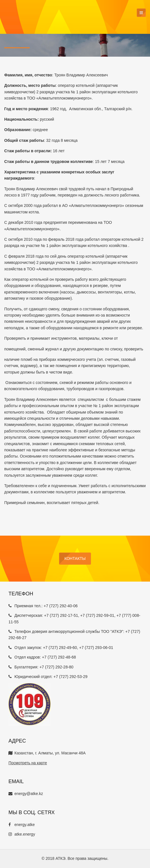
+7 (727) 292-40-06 (60, 606)
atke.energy (22, 834)
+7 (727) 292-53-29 (70, 677)
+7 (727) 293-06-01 (96, 648)
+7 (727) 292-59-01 (97, 615)
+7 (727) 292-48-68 (59, 657)
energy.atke (22, 825)
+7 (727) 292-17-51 (61, 615)
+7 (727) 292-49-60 (60, 648)
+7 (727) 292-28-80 (56, 667)
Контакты (75, 558)
